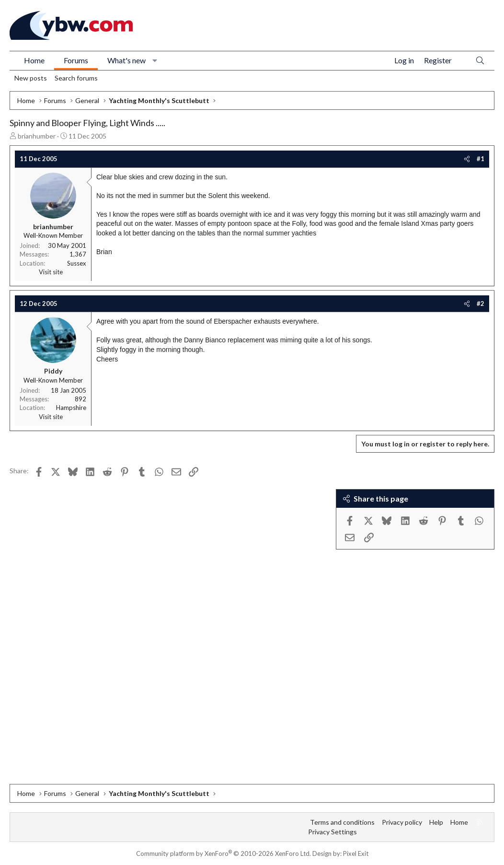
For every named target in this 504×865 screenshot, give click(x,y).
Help (436, 822)
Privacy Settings (332, 832)
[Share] (467, 159)
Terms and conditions (342, 822)
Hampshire (71, 408)
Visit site (51, 272)
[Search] (480, 61)
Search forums (76, 78)
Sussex (77, 263)
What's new (126, 60)
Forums (76, 60)
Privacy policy (402, 822)
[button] (155, 60)
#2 (481, 304)
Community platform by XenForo (223, 853)
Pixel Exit (356, 853)
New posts (31, 78)
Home (34, 60)
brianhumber (37, 136)
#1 (481, 159)
